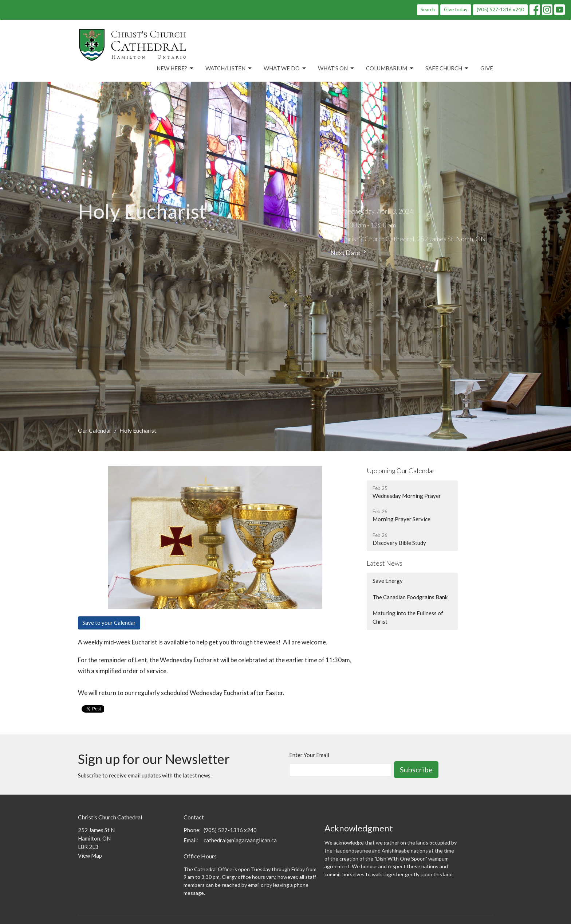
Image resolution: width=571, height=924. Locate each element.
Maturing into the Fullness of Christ (408, 617)
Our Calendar (95, 430)
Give (487, 68)
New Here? (176, 69)
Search (428, 9)
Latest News (385, 563)
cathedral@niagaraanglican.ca (240, 840)
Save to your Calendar (109, 623)
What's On (336, 69)
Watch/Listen (229, 69)
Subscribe (416, 769)
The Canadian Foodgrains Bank (410, 597)
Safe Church (447, 69)
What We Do (285, 69)
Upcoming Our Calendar (401, 471)
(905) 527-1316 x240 (500, 9)
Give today (456, 9)
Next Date (349, 252)
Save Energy (388, 581)
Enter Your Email (309, 755)
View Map (90, 855)
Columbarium (390, 69)
